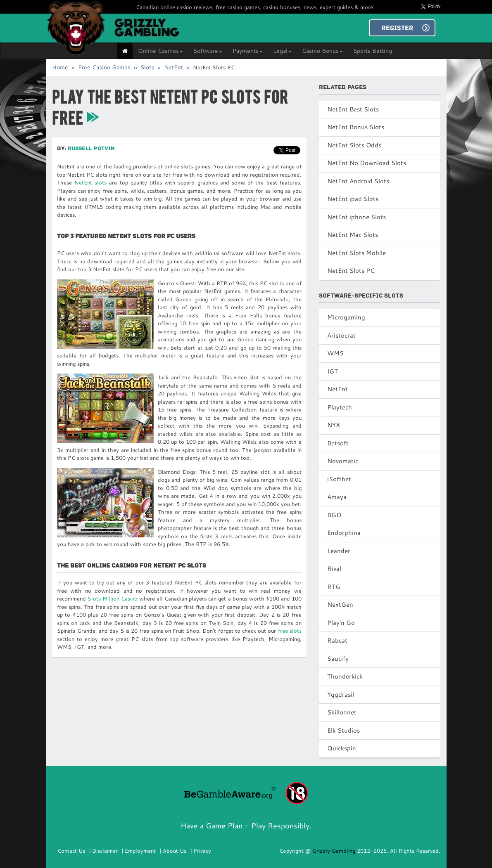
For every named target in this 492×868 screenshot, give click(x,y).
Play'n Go (341, 623)
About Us (175, 851)
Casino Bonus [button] (322, 51)
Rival (334, 569)
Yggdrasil (341, 694)
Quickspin (342, 748)
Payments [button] (248, 51)
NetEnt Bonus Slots (356, 127)
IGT (333, 371)
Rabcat (337, 640)
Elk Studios (343, 730)
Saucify (338, 659)
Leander (339, 551)
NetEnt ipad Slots (353, 199)
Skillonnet (342, 712)
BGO (334, 515)
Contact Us (71, 851)
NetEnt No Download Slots (367, 163)
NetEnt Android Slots (358, 181)
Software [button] (208, 51)
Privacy (202, 851)
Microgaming (346, 317)
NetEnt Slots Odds (354, 145)
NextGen (340, 604)
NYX (334, 425)
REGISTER (397, 28)
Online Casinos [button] (160, 51)
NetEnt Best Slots (353, 109)
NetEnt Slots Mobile (357, 253)
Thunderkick (345, 676)
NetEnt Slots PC (351, 271)
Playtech (340, 407)
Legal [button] (282, 51)
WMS (335, 353)
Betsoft (338, 443)
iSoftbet (339, 479)
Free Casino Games (104, 67)
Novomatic (343, 461)
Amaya (337, 497)
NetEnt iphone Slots (357, 217)
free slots (290, 631)
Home (60, 67)
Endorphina (344, 533)
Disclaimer (105, 851)
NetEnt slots (90, 182)
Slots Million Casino (113, 598)
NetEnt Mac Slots (353, 235)
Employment (140, 851)
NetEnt (174, 67)
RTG (334, 587)
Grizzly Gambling (335, 851)
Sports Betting (373, 51)
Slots (147, 67)
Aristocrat (341, 335)
